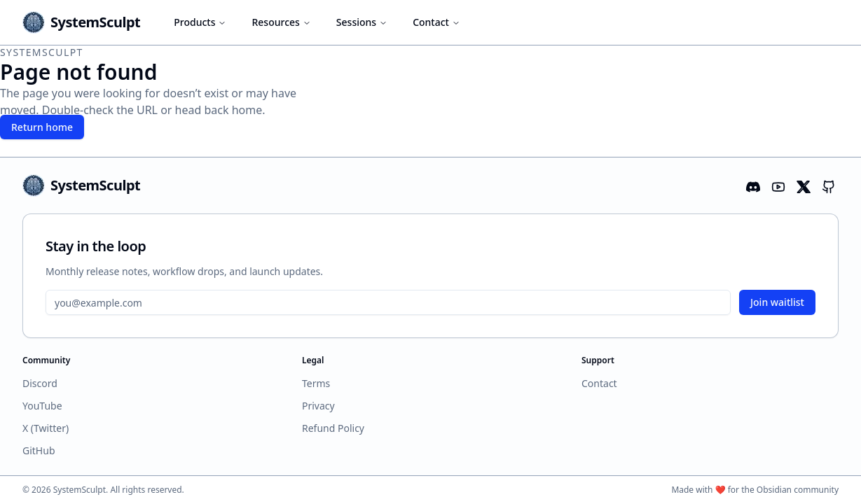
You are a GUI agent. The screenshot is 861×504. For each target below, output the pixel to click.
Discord (40, 383)
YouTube (42, 406)
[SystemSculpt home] (81, 22)
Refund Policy (333, 428)
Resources (281, 22)
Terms (316, 383)
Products (200, 22)
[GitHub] (827, 185)
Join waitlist (777, 302)
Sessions (362, 22)
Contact (436, 22)
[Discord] (752, 185)
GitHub (39, 450)
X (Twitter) (46, 428)
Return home (42, 127)
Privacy (318, 406)
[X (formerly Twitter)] (802, 185)
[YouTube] (777, 185)
